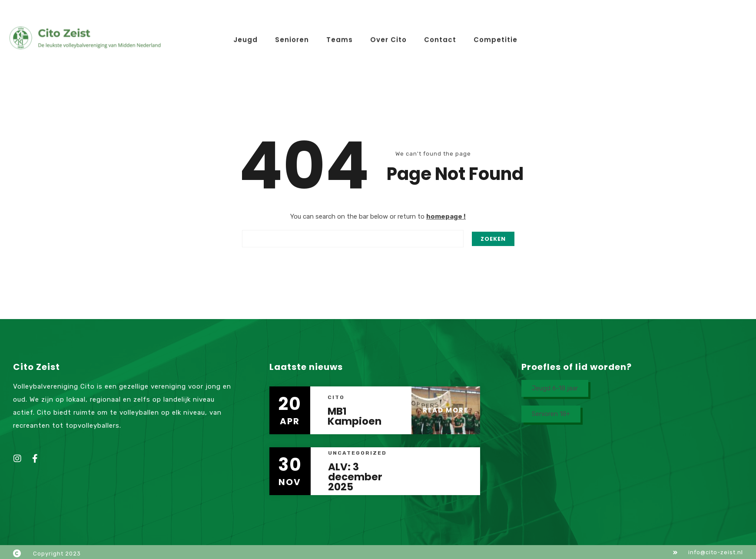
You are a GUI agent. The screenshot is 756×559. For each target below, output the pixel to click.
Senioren (292, 33)
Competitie (496, 33)
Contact (440, 33)
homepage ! (446, 216)
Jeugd (245, 33)
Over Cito (388, 33)
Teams (340, 33)
